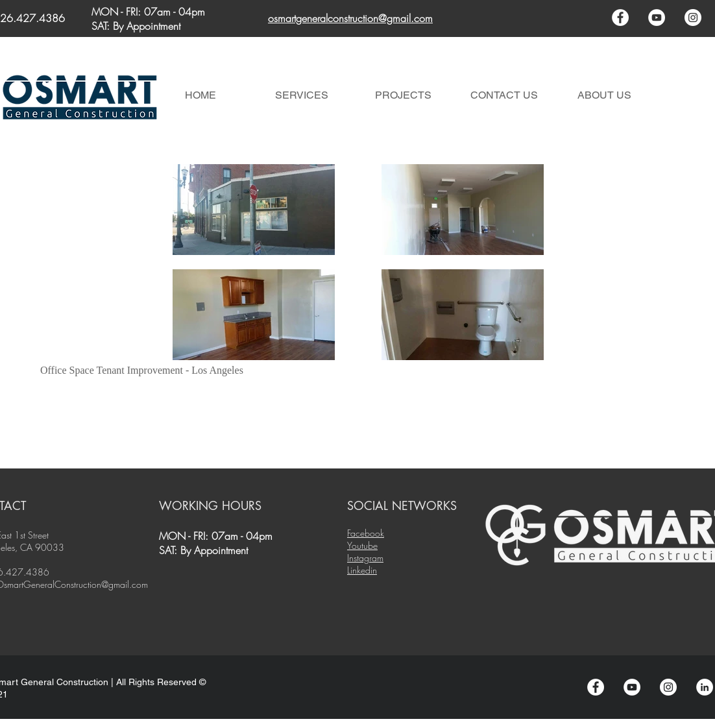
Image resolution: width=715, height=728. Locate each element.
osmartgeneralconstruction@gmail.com (350, 18)
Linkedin (362, 570)
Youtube (362, 545)
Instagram (365, 558)
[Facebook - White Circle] (620, 18)
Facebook (366, 533)
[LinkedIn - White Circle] (705, 687)
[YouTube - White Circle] (657, 18)
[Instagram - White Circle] (693, 18)
